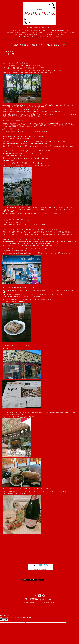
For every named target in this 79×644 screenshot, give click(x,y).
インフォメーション (24, 31)
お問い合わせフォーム (63, 31)
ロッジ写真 (61, 35)
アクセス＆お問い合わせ (49, 31)
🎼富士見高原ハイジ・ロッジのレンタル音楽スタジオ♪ (59, 33)
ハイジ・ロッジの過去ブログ (53, 37)
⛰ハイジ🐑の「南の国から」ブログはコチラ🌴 (31, 37)
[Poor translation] (6, 620)
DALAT (4, 57)
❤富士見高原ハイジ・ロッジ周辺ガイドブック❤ (28, 35)
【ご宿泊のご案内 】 (36, 31)
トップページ (14, 31)
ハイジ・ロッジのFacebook (49, 35)
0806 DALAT (8, 54)
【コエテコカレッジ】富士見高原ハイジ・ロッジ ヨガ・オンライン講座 (24, 33)
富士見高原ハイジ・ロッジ (39, 599)
